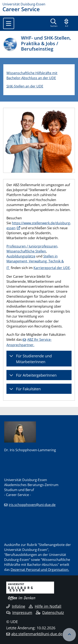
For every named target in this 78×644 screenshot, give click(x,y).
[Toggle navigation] (9, 23)
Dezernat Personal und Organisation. (40, 570)
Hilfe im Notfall (45, 606)
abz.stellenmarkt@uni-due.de (37, 634)
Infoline (16, 606)
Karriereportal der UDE (52, 268)
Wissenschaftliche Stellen (26, 251)
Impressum (19, 612)
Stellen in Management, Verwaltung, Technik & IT (35, 262)
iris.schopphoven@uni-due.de (32, 505)
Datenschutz (50, 612)
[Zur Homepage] (39, 4)
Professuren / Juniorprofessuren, (32, 246)
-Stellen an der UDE (25, 86)
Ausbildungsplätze (21, 256)
